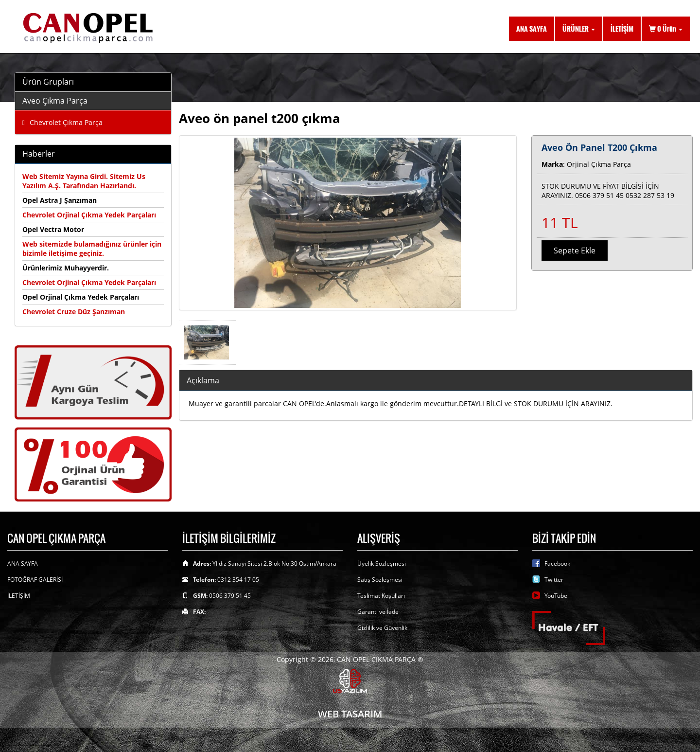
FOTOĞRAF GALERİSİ (35, 580)
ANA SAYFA (532, 28)
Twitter (554, 580)
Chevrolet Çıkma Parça (62, 122)
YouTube (556, 596)
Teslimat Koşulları (381, 596)
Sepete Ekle (575, 251)
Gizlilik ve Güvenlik (382, 628)
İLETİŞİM (622, 28)
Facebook (557, 564)
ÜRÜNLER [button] (579, 28)
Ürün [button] (666, 28)
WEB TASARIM (350, 714)
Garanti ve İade (378, 612)
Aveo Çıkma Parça (55, 101)
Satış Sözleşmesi (380, 580)
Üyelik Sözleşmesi (382, 564)
